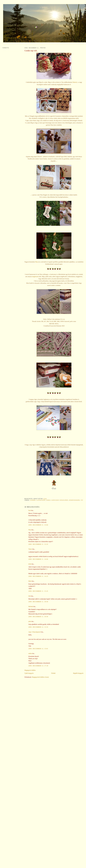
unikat (30, 653)
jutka (30, 621)
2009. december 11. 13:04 (38, 525)
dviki (30, 564)
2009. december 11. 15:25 (38, 591)
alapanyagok (41, 500)
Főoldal (53, 673)
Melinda (31, 606)
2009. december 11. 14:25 (38, 576)
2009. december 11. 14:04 (38, 559)
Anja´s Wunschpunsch (35, 632)
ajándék (33, 500)
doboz (48, 500)
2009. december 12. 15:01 (38, 649)
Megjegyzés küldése (30, 670)
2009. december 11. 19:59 (38, 617)
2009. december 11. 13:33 (38, 544)
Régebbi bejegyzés (78, 673)
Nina (37, 262)
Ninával (75, 82)
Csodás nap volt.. (31, 51)
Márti (30, 581)
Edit (30, 596)
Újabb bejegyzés (29, 673)
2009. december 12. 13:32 (38, 627)
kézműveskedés (75, 500)
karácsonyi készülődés (60, 500)
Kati (30, 510)
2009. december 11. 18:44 (38, 602)
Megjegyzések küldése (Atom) (40, 677)
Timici (30, 549)
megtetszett (35, 277)
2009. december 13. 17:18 (38, 666)
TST (82, 500)
